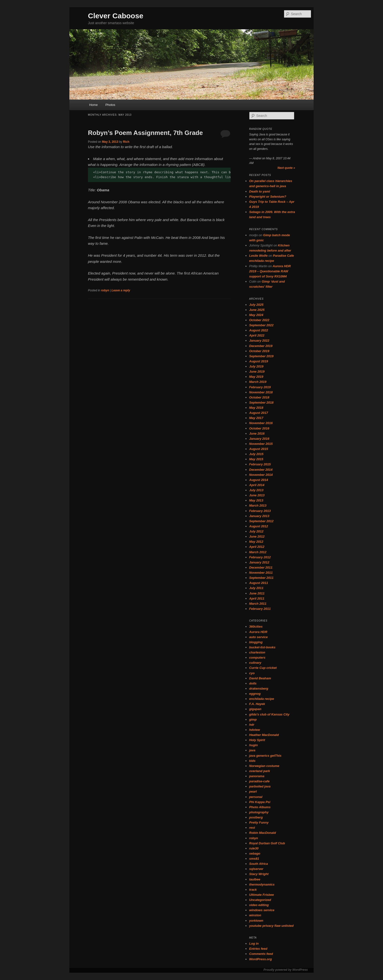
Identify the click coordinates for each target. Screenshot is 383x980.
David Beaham (260, 678)
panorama (257, 776)
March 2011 (258, 604)
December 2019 (261, 346)
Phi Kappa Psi (260, 802)
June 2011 (257, 593)
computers (257, 658)
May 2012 (256, 542)
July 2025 (256, 305)
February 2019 (260, 387)
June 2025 (257, 310)
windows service (262, 910)
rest (252, 828)
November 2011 (261, 573)
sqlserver (256, 869)
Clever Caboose (116, 16)
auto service (258, 637)
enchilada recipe (262, 699)
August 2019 (259, 361)
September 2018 (261, 403)
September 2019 (261, 356)
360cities (256, 627)
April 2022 (257, 335)
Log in (254, 944)
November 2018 (261, 392)
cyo (252, 673)
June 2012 (257, 536)
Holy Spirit (257, 740)
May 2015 (256, 459)
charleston (257, 652)
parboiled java (260, 786)
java (252, 750)
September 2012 (261, 521)
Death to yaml (260, 191)
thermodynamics (262, 884)
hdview (255, 730)
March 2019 (258, 382)
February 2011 (260, 609)
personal (256, 797)
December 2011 (261, 567)
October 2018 (259, 397)
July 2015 (256, 454)
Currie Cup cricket (263, 668)
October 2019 (259, 351)
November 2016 (261, 423)
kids (252, 761)
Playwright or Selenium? (268, 197)
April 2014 (257, 485)
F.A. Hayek (257, 704)
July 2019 (256, 366)
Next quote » (286, 168)
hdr (252, 725)
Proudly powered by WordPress (286, 970)
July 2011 (256, 588)
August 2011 (259, 583)
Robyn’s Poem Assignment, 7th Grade (145, 133)
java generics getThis (265, 756)
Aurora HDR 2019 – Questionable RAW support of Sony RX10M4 (270, 271)
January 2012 (259, 562)
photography (259, 812)
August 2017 (259, 413)
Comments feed (261, 954)
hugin (253, 745)
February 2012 (260, 557)
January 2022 (259, 341)
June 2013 (257, 495)
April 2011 (257, 598)
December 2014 (261, 470)
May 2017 (256, 418)
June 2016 (257, 434)
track (253, 890)
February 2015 (260, 464)
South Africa (259, 864)
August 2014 (259, 480)
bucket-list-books (262, 647)
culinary (255, 663)
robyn (105, 290)
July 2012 (256, 531)
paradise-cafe (259, 781)
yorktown (256, 921)
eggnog (255, 694)
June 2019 (257, 372)
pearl (253, 791)
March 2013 (258, 505)
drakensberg (259, 689)
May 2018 (256, 408)
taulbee (255, 879)
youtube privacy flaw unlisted (271, 926)
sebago (255, 853)
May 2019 (256, 377)
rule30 (254, 848)
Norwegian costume (264, 766)
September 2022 (261, 325)
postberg (256, 817)
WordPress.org (261, 959)
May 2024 (256, 315)
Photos (110, 105)
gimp (253, 720)
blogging (256, 642)
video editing (259, 905)
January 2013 (259, 516)
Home (93, 105)
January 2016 (259, 439)
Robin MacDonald (263, 833)
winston (255, 915)
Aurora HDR (258, 632)
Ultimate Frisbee (261, 895)
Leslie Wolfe (258, 256)
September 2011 (261, 578)
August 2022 (259, 330)
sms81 (254, 859)
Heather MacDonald (264, 735)
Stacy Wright (259, 874)
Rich (126, 142)
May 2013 (256, 500)
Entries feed (258, 949)
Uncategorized (260, 900)
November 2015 (261, 444)
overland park (260, 771)
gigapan (255, 709)
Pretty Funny (259, 822)
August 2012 (259, 526)
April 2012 (257, 547)
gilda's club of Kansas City (269, 714)
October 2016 (259, 428)
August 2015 (259, 449)
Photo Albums (260, 807)
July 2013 (256, 490)
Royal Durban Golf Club (267, 843)
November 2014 (261, 475)
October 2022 (259, 320)
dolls (253, 683)
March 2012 (258, 552)
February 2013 (260, 511)
